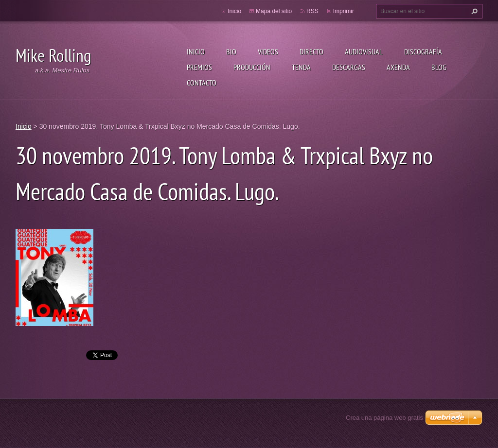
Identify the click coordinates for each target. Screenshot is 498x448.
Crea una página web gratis (384, 418)
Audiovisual (364, 52)
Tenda (301, 67)
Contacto (202, 83)
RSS (312, 11)
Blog (439, 67)
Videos (268, 52)
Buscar (473, 11)
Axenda (398, 67)
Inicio (196, 52)
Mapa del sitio (274, 11)
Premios (199, 67)
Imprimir (344, 11)
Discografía (423, 52)
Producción (252, 67)
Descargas (349, 67)
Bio (231, 52)
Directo (311, 52)
